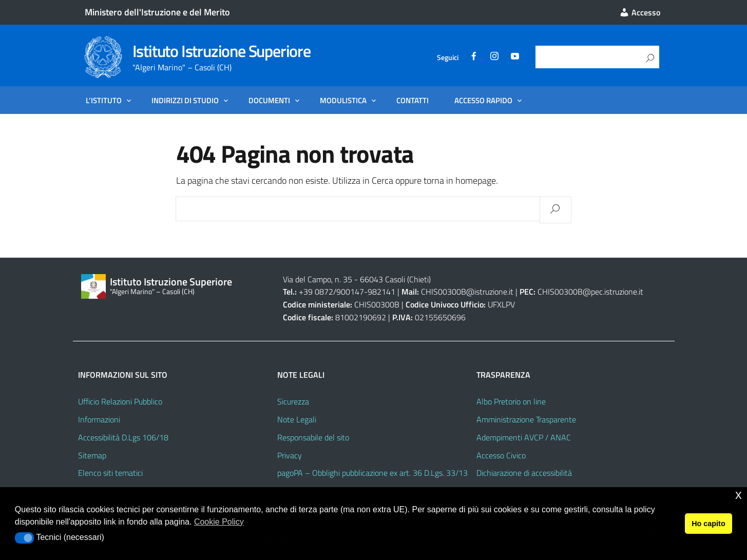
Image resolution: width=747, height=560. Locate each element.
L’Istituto (104, 100)
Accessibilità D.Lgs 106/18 (123, 437)
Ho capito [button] (708, 524)
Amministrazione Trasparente (526, 419)
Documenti (269, 100)
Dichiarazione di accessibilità (524, 473)
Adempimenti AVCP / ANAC (524, 437)
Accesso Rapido (483, 100)
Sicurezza (293, 401)
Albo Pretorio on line (511, 401)
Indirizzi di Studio (185, 100)
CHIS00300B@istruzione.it (467, 292)
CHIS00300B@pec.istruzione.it (590, 292)
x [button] (739, 495)
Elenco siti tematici (110, 473)
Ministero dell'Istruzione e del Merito (157, 12)
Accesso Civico (501, 455)
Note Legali (297, 419)
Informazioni (99, 419)
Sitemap (92, 455)
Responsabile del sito (313, 437)
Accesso (640, 12)
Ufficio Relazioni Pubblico (120, 401)
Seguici (448, 57)
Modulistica (343, 100)
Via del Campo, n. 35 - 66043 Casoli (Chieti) (357, 279)
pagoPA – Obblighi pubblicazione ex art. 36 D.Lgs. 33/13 (372, 473)
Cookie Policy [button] (219, 522)
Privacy (290, 455)
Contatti (413, 100)
